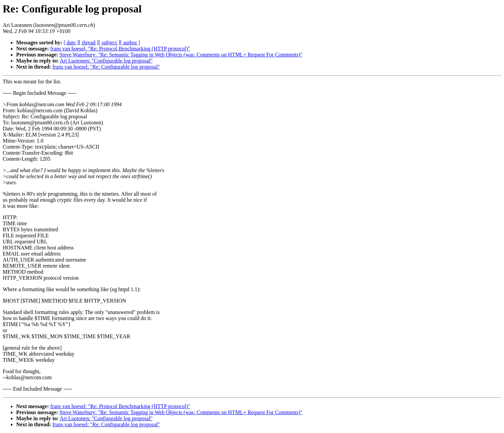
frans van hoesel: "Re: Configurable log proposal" (106, 67)
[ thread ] (89, 43)
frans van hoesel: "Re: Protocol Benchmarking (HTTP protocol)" (120, 49)
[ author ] (130, 43)
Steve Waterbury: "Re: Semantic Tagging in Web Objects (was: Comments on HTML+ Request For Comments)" (181, 55)
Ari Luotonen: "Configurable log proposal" (106, 61)
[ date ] (71, 43)
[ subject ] (109, 43)
